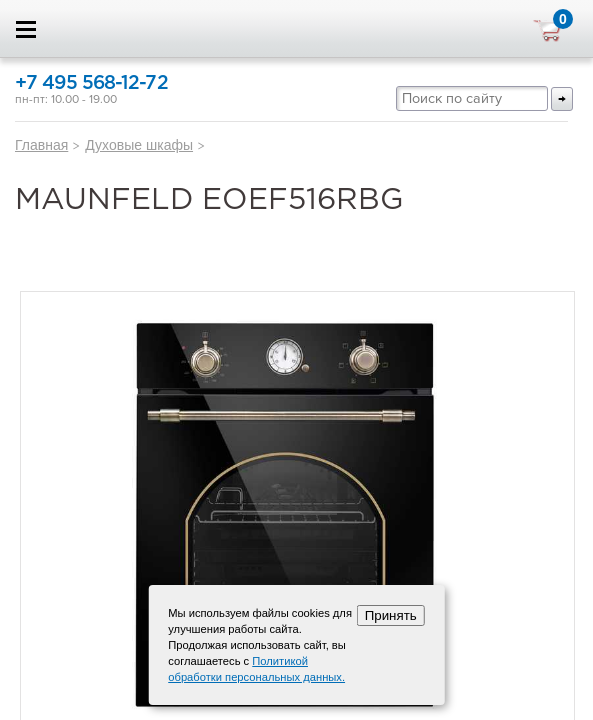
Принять (391, 615)
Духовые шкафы (139, 145)
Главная (41, 145)
